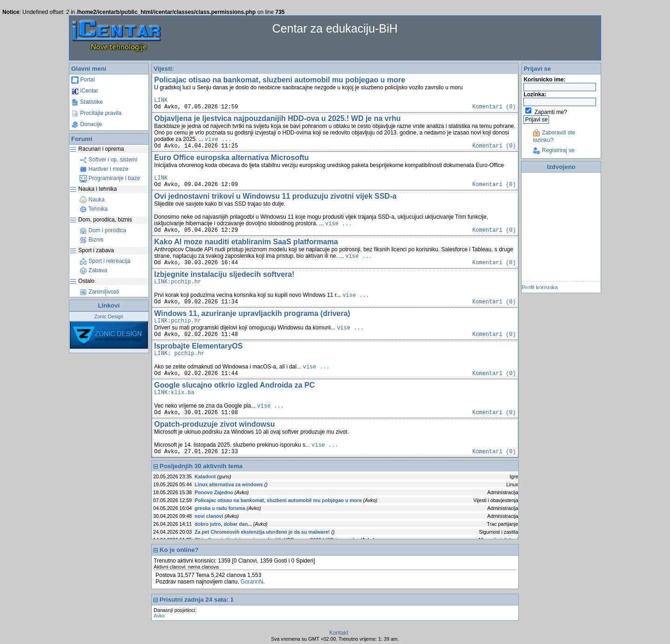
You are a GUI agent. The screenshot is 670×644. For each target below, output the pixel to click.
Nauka (92, 200)
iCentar (85, 91)
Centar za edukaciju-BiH (335, 28)
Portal (83, 80)
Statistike (87, 102)
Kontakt (339, 633)
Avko (159, 616)
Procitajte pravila (96, 113)
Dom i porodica (103, 230)
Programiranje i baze (110, 178)
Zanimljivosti (99, 292)
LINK (161, 101)
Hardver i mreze (104, 169)
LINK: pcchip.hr (179, 354)
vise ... (218, 140)
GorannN (252, 582)
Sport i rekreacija (105, 261)
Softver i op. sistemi (108, 160)
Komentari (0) (494, 107)
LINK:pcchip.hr (178, 282)
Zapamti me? (551, 112)
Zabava (93, 270)
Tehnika (94, 209)
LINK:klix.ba (174, 393)
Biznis (91, 240)
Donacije (87, 124)
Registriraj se (553, 150)
